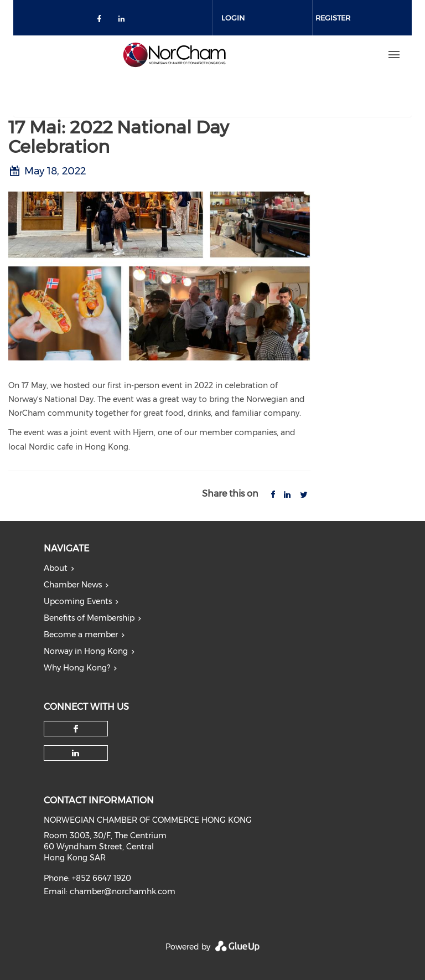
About (56, 568)
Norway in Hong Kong (86, 651)
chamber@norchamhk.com (123, 891)
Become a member (81, 635)
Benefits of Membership (89, 618)
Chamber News (73, 585)
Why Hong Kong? (77, 668)
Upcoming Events (78, 601)
